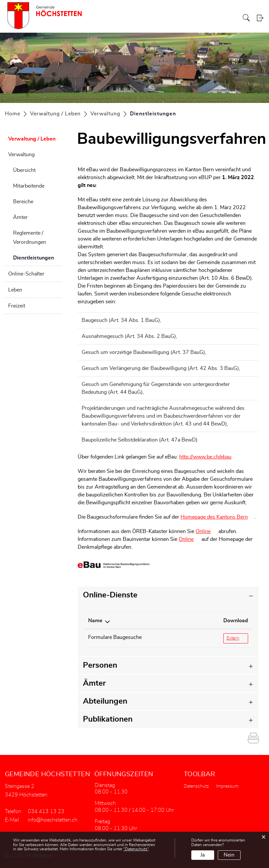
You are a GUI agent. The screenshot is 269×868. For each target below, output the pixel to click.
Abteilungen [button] (105, 701)
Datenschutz (196, 786)
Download (210, 621)
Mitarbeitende (29, 186)
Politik (120, 17)
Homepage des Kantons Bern (217, 517)
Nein (229, 855)
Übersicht (24, 170)
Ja (203, 855)
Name (95, 621)
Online (206, 531)
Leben (15, 290)
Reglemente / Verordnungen (30, 238)
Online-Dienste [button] (110, 595)
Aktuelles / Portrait (94, 17)
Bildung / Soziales (184, 17)
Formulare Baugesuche (115, 637)
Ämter (20, 217)
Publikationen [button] (108, 719)
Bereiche (23, 202)
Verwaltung (21, 155)
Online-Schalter (26, 274)
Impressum (227, 786)
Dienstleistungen (38, 257)
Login (260, 18)
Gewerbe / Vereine (220, 17)
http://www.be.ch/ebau (209, 457)
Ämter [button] (94, 683)
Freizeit (17, 306)
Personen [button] (100, 665)
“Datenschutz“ (136, 849)
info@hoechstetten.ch (53, 820)
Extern (231, 638)
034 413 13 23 (46, 811)
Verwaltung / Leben (146, 17)
